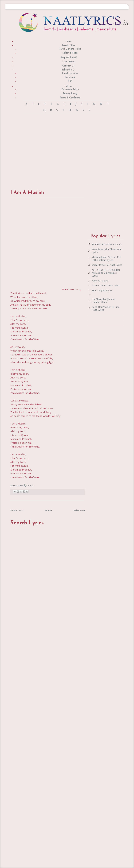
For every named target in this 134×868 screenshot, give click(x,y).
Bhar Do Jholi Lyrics (102, 290)
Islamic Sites (69, 45)
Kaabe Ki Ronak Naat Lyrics (107, 244)
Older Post (79, 510)
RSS (70, 82)
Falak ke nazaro (100, 280)
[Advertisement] (46, 148)
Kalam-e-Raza (70, 53)
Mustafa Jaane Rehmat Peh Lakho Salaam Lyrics (106, 258)
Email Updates (70, 73)
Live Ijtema (68, 62)
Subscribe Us (69, 70)
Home (69, 41)
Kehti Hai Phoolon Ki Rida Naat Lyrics (106, 308)
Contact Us (68, 66)
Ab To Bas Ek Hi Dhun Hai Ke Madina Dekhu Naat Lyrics (106, 273)
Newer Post (17, 510)
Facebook (70, 77)
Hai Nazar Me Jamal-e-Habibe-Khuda (104, 300)
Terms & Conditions (70, 98)
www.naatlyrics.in (22, 485)
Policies (69, 86)
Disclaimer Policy (70, 90)
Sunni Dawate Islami (70, 49)
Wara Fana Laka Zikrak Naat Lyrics (107, 251)
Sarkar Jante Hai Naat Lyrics (107, 265)
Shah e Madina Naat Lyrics (106, 285)
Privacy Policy (70, 94)
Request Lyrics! (69, 58)
